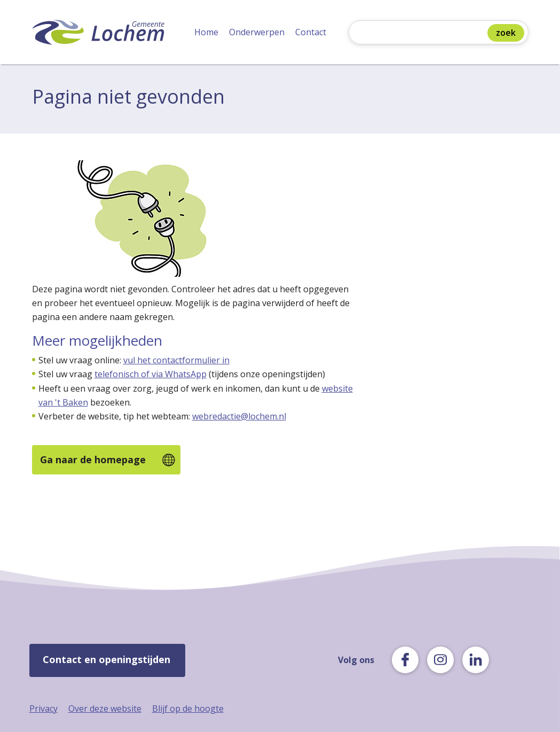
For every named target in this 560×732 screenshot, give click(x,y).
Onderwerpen (257, 32)
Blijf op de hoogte (188, 708)
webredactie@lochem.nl (239, 416)
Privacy (44, 708)
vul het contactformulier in (176, 360)
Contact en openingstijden (107, 659)
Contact (311, 32)
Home (206, 32)
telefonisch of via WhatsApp (151, 374)
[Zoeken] (421, 33)
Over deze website (105, 708)
